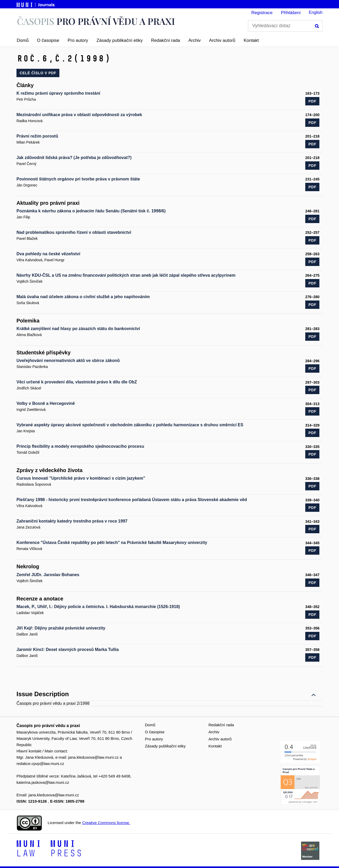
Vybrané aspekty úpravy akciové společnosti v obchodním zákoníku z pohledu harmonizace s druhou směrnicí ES (130, 425)
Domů (23, 40)
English (316, 12)
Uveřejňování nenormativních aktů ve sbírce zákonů (68, 361)
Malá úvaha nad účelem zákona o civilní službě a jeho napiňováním (83, 297)
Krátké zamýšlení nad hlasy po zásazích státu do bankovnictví (78, 329)
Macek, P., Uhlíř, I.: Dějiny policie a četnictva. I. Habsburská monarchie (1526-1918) (98, 607)
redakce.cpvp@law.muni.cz (40, 764)
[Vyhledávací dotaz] (285, 26)
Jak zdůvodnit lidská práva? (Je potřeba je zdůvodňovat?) (74, 158)
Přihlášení (291, 13)
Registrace (262, 13)
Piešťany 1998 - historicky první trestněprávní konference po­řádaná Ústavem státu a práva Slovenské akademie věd (132, 500)
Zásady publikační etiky (120, 40)
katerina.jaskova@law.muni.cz (43, 782)
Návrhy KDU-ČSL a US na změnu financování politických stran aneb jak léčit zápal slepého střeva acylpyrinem (126, 275)
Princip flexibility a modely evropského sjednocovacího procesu (80, 446)
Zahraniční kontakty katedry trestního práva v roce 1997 (72, 521)
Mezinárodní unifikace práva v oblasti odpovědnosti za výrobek (79, 115)
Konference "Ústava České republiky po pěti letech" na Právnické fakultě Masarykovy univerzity (112, 543)
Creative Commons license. (106, 823)
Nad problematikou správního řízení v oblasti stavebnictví (74, 232)
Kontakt (251, 40)
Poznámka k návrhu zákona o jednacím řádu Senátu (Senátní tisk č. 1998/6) (91, 211)
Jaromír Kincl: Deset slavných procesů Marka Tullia (68, 649)
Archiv (194, 40)
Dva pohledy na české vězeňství (48, 254)
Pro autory (78, 40)
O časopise (48, 40)
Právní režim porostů (37, 136)
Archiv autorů (222, 40)
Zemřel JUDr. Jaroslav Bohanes (48, 575)
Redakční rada (166, 40)
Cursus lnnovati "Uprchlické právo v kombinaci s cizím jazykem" (81, 478)
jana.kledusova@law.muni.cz (94, 757)
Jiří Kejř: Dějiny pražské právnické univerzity (61, 628)
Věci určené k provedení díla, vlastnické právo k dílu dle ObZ (77, 382)
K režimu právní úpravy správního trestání (58, 93)
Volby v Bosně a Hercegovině (46, 403)
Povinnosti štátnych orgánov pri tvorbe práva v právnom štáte (78, 179)
